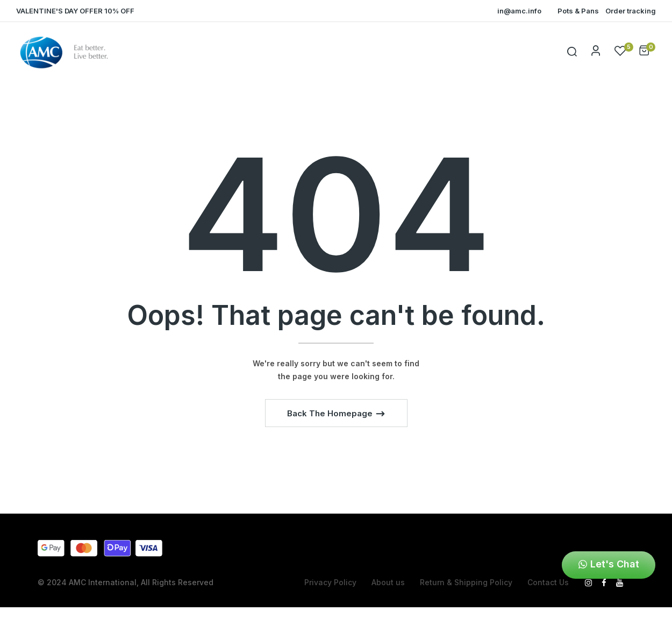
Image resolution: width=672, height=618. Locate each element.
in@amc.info (519, 11)
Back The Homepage (331, 413)
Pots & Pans (578, 11)
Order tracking (631, 11)
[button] (644, 52)
